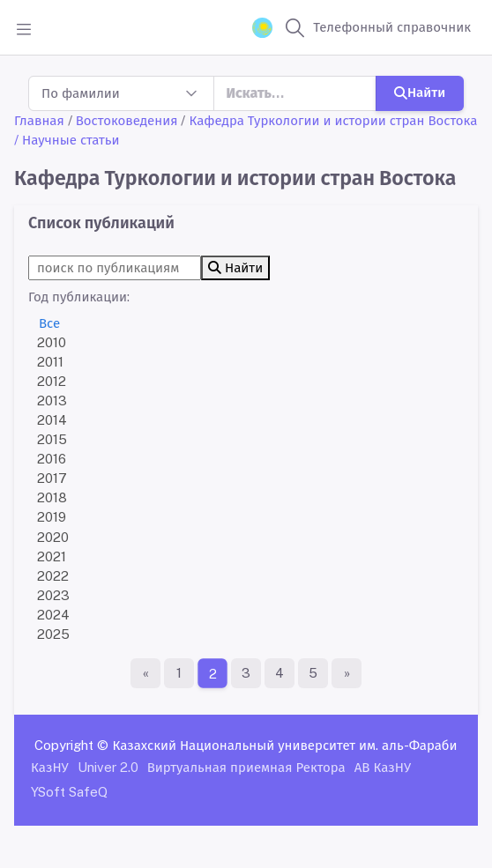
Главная (39, 120)
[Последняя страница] (347, 673)
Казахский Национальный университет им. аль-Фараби (284, 745)
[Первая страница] (145, 673)
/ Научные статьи (67, 140)
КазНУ (50, 767)
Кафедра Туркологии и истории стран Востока (333, 120)
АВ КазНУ (383, 767)
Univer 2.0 (108, 767)
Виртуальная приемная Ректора (246, 767)
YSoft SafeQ (69, 792)
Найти (420, 92)
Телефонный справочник (392, 27)
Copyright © (71, 745)
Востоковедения (127, 120)
